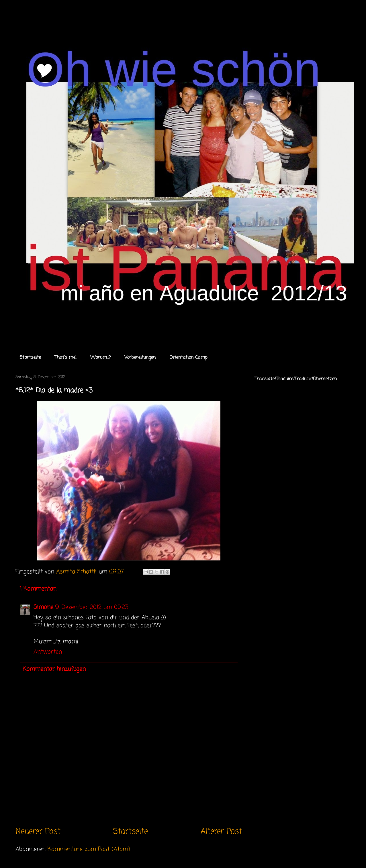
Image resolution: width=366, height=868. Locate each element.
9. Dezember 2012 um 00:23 (92, 607)
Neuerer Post (38, 832)
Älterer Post (221, 832)
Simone (43, 607)
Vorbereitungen (140, 358)
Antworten (48, 652)
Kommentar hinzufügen (54, 669)
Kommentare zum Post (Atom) (89, 849)
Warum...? (100, 358)
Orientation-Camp (188, 358)
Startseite (30, 358)
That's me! (66, 358)
